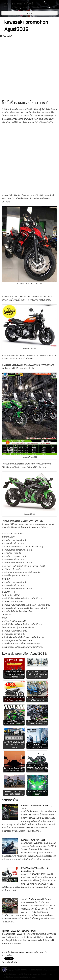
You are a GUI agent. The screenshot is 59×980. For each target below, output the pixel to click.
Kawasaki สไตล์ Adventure (33, 840)
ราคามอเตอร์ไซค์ (19, 974)
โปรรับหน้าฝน (11, 962)
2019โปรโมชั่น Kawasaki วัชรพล (36, 899)
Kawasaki (7, 36)
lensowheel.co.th (20, 953)
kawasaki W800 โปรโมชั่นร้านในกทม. (19, 931)
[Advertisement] (29, 69)
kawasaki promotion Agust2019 (26, 26)
